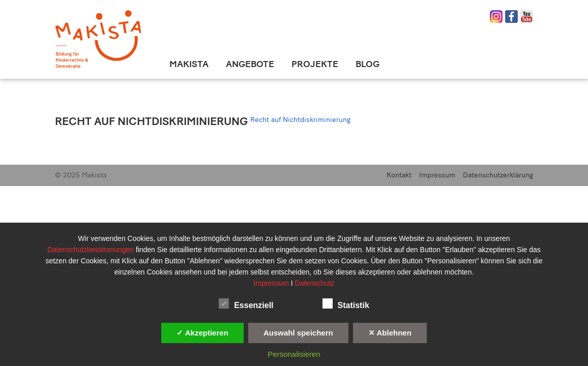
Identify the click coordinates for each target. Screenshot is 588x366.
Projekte (315, 64)
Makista (189, 64)
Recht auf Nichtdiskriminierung (151, 121)
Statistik (346, 303)
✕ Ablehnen (390, 333)
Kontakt (399, 175)
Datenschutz (315, 283)
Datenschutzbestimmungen (92, 250)
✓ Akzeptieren (202, 333)
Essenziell (246, 303)
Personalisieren (294, 354)
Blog (367, 64)
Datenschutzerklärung (498, 175)
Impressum (437, 175)
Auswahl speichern (298, 333)
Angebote (250, 64)
